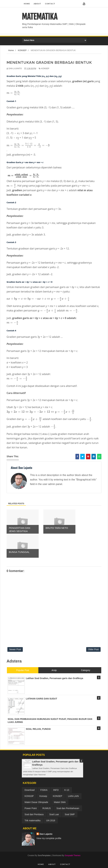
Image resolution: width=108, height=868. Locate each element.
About (37, 4)
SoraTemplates (44, 855)
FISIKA (44, 790)
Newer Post (15, 649)
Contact (50, 4)
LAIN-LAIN (73, 796)
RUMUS (46, 808)
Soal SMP (70, 814)
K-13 (67, 790)
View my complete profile (49, 838)
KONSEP (45, 69)
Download (30, 790)
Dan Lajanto (46, 834)
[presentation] (14, 93)
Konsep (43, 796)
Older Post (93, 649)
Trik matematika (32, 820)
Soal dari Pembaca (34, 814)
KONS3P (29, 796)
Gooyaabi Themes (73, 855)
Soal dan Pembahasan (68, 808)
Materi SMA (60, 802)
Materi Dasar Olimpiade (36, 802)
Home (27, 4)
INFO (56, 790)
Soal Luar (54, 814)
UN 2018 (51, 820)
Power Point (31, 808)
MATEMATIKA (40, 17)
